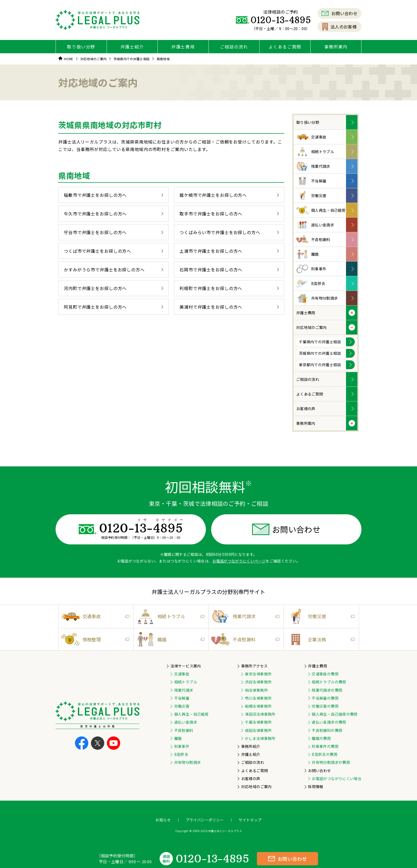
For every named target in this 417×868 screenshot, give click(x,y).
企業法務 (319, 639)
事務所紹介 (251, 746)
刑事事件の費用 (325, 746)
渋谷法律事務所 (258, 682)
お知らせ (163, 820)
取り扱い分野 (81, 47)
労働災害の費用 (325, 706)
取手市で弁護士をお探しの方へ (229, 214)
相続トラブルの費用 (329, 682)
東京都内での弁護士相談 (320, 365)
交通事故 (311, 137)
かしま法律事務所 (260, 738)
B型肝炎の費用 (324, 754)
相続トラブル (315, 152)
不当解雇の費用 (325, 698)
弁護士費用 (183, 47)
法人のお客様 (339, 27)
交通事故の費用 (325, 674)
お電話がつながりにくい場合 (337, 779)
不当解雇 (311, 181)
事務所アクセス (254, 666)
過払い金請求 (315, 225)
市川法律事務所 (258, 698)
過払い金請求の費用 (329, 722)
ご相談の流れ (234, 47)
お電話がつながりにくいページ (239, 561)
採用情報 (316, 787)
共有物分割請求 (317, 298)
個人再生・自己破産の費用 (335, 714)
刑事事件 (311, 269)
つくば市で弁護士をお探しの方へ (113, 251)
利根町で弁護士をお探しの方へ (229, 288)
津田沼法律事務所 (260, 714)
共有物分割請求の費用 (331, 762)
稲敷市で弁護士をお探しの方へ (113, 195)
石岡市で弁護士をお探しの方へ (229, 270)
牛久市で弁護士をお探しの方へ (113, 214)
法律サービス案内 (186, 666)
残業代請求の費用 (327, 690)
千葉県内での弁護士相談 (320, 342)
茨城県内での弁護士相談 (320, 353)
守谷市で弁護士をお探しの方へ (113, 232)
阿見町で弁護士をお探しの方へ (113, 307)
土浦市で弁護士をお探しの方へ (229, 251)
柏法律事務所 (256, 690)
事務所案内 (336, 47)
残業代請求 (313, 166)
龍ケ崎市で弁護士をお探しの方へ (229, 195)
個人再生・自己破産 (321, 210)
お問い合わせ (339, 13)
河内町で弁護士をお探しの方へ (113, 288)
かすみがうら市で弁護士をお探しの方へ (113, 270)
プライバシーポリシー (205, 820)
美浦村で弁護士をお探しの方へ (229, 307)
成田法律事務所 (258, 730)
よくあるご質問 (285, 47)
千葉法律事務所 (258, 722)
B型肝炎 (311, 284)
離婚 (308, 254)
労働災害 (311, 196)
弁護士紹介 (132, 47)
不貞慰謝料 (313, 240)
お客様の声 (306, 409)
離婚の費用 (321, 738)
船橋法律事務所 (258, 706)
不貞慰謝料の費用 (327, 730)
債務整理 (94, 639)
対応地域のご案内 (312, 327)
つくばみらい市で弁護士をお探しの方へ (229, 232)
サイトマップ (250, 820)
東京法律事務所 (258, 674)
